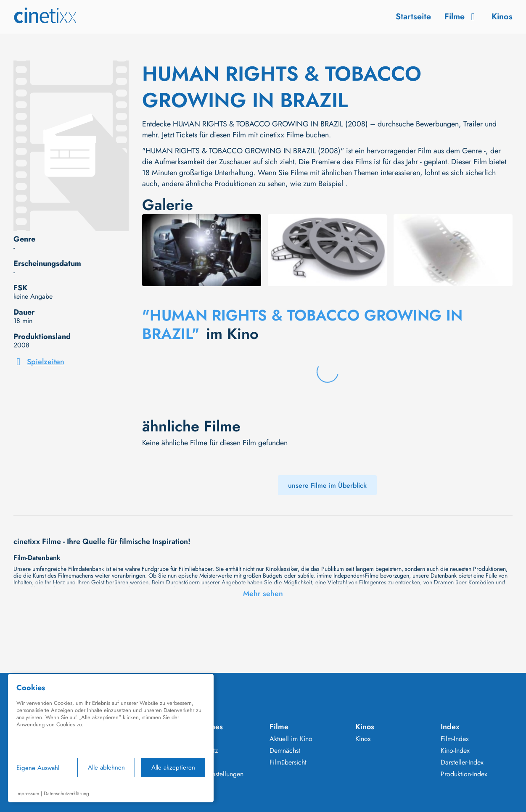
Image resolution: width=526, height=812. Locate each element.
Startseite (413, 17)
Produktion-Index (464, 774)
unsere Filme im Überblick (327, 485)
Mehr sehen (263, 594)
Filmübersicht (288, 762)
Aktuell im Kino (291, 739)
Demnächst (285, 751)
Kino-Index (455, 751)
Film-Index (455, 739)
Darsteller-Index (462, 762)
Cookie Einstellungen (214, 774)
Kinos (502, 17)
